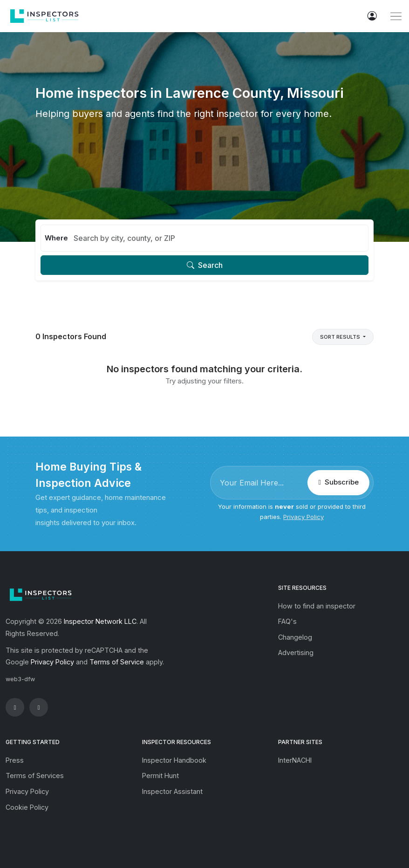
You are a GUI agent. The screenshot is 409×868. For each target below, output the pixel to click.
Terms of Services (35, 776)
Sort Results (341, 337)
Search (205, 265)
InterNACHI (295, 760)
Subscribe (338, 482)
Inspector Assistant (172, 791)
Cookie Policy (27, 807)
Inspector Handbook (174, 760)
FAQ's (287, 621)
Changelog (295, 637)
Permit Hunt (160, 776)
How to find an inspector (317, 606)
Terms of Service (117, 662)
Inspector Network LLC (100, 621)
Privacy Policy (303, 517)
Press (15, 760)
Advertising (296, 653)
